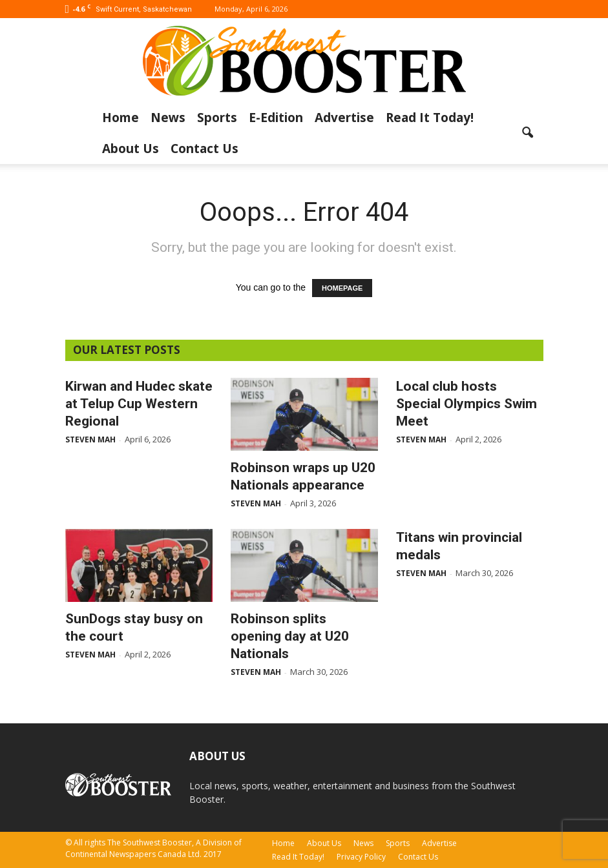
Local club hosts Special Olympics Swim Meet (466, 404)
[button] (528, 133)
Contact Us (204, 149)
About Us (131, 149)
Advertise (344, 118)
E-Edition (276, 118)
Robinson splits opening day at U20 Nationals (290, 636)
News (168, 118)
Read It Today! (430, 118)
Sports (217, 118)
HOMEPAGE (342, 288)
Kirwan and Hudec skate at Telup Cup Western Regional (139, 404)
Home (121, 118)
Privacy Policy (361, 857)
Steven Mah (90, 439)
